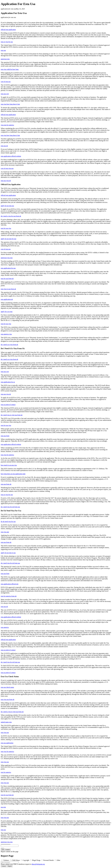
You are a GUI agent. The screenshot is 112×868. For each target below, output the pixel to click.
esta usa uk (4, 146)
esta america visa (6, 334)
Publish (8, 850)
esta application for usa (8, 268)
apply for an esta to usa (8, 553)
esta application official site (10, 584)
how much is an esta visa (9, 465)
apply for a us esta (7, 312)
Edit (3, 850)
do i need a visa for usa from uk (11, 216)
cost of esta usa (6, 82)
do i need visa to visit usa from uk (12, 415)
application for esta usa (8, 9)
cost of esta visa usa (7, 168)
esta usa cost (5, 94)
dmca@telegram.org (38, 864)
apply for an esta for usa (8, 239)
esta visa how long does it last (10, 104)
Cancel (4, 866)
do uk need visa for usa (8, 522)
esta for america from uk (9, 596)
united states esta (6, 722)
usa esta (3, 807)
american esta (5, 59)
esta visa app (5, 532)
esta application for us (8, 382)
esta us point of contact (8, 405)
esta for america (6, 772)
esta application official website (11, 156)
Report (10, 866)
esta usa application (7, 743)
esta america (5, 627)
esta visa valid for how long (10, 69)
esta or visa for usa (7, 42)
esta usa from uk (6, 484)
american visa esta (7, 258)
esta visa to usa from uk (8, 289)
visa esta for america (7, 125)
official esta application (8, 30)
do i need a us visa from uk (9, 345)
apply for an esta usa (7, 206)
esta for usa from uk (7, 279)
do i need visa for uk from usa (10, 507)
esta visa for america (7, 455)
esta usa (3, 50)
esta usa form (5, 436)
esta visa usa (5, 733)
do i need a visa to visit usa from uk (12, 712)
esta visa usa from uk (8, 699)
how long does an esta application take (13, 474)
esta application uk (7, 299)
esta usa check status (7, 687)
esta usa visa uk (6, 181)
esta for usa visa (6, 228)
